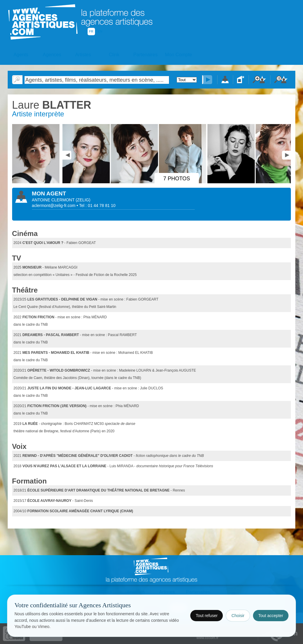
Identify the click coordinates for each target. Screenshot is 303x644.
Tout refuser (207, 616)
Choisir (238, 616)
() (83, 200)
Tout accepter (271, 616)
